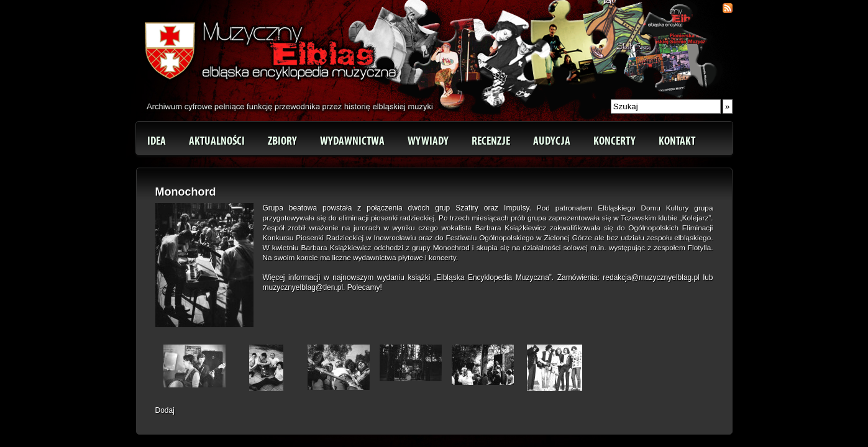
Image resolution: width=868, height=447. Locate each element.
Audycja (552, 141)
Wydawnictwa (352, 141)
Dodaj (165, 410)
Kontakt (677, 141)
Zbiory (282, 141)
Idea (157, 141)
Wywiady (428, 141)
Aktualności (217, 141)
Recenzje (491, 141)
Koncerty (614, 141)
